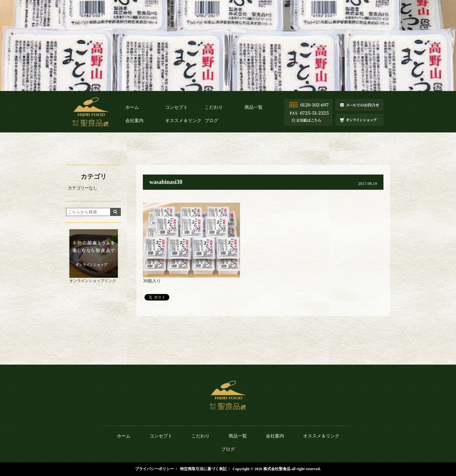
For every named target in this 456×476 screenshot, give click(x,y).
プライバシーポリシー (154, 469)
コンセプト (177, 107)
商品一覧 (254, 107)
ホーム (132, 107)
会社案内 (134, 121)
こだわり (214, 107)
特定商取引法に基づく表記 (203, 469)
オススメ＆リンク (183, 121)
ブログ (211, 121)
